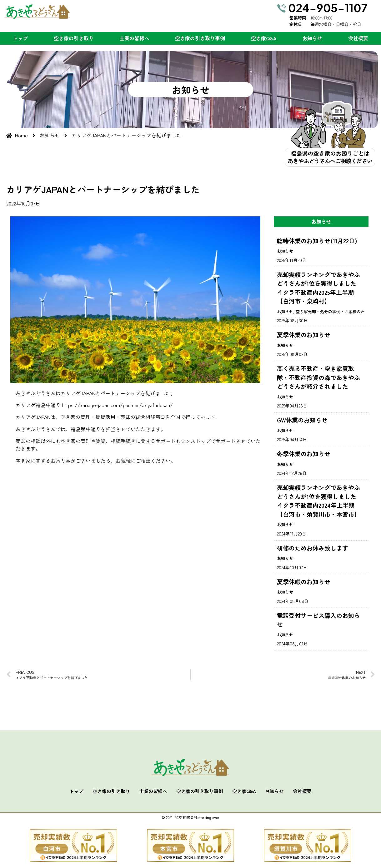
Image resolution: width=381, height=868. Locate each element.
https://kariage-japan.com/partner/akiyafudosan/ (117, 405)
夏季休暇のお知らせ (304, 582)
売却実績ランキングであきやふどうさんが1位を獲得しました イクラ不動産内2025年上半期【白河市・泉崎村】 (320, 288)
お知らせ (312, 38)
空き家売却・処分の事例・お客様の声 (330, 311)
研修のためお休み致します (313, 548)
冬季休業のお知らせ (304, 454)
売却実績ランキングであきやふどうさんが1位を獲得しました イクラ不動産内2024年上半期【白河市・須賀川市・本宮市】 (320, 501)
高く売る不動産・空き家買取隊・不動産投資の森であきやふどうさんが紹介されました (318, 377)
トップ (20, 38)
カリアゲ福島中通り (38, 405)
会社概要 (358, 38)
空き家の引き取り (74, 38)
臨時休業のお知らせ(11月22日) (317, 241)
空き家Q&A (264, 38)
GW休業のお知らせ (302, 420)
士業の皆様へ (134, 38)
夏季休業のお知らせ (304, 335)
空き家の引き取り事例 (200, 38)
